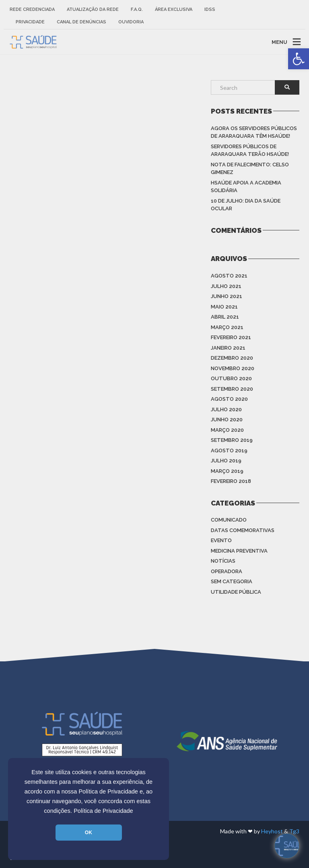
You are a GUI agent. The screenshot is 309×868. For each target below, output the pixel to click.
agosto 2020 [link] (229, 399)
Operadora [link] (227, 571)
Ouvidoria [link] (131, 22)
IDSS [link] (210, 9)
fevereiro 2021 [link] (231, 337)
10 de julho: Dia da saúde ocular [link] (246, 205)
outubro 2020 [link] (231, 378)
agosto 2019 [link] (229, 451)
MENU (279, 42)
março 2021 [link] (227, 327)
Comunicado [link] (229, 520)
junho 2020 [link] (227, 419)
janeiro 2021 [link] (228, 348)
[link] (299, 59)
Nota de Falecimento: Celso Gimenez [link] (250, 169)
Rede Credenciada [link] (32, 9)
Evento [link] (221, 540)
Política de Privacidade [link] (103, 811)
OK (89, 833)
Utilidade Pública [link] (236, 592)
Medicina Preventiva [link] (239, 551)
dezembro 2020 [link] (232, 358)
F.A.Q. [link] (137, 9)
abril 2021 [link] (225, 317)
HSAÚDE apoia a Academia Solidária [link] (246, 187)
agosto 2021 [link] (229, 276)
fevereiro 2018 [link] (231, 481)
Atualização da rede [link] (93, 9)
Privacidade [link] (30, 22)
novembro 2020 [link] (233, 368)
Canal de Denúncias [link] (81, 22)
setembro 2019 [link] (232, 440)
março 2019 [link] (227, 471)
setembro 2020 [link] (232, 389)
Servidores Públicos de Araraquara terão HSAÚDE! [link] (250, 150)
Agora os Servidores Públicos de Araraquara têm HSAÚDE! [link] (254, 132)
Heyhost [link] (272, 831)
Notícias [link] (223, 561)
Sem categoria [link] (232, 581)
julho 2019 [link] (226, 461)
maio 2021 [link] (224, 307)
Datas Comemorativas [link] (243, 530)
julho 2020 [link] (226, 409)
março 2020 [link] (227, 430)
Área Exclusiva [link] (174, 9)
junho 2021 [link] (227, 296)
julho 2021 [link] (226, 286)
